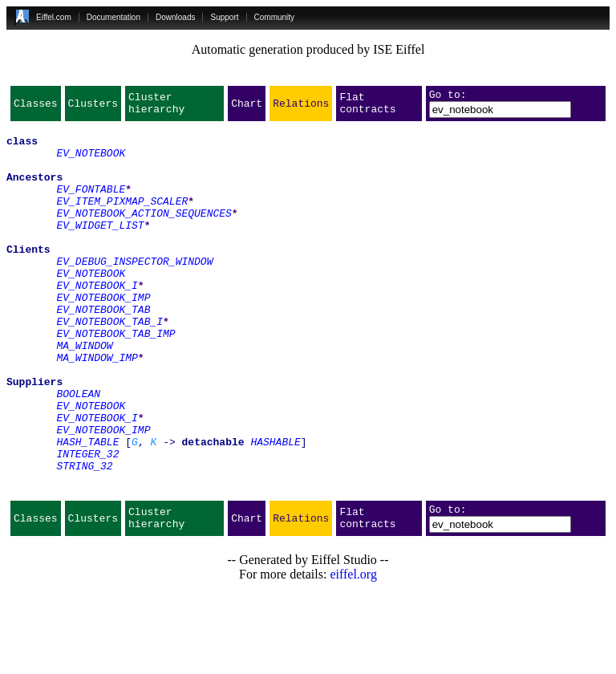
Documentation (113, 17)
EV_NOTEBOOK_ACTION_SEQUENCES (144, 234)
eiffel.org (353, 654)
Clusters (93, 108)
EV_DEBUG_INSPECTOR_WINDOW (134, 292)
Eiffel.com (54, 17)
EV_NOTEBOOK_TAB (103, 350)
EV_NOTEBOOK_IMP (103, 335)
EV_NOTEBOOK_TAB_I (109, 364)
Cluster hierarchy (156, 108)
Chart (247, 108)
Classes (36, 108)
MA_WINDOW (84, 393)
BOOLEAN (78, 451)
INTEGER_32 (87, 523)
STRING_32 (84, 538)
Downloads (175, 17)
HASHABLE (275, 509)
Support (224, 17)
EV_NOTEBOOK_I (97, 321)
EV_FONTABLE (91, 205)
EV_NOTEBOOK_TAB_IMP (115, 379)
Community (275, 17)
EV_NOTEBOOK (91, 162)
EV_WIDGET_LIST (100, 249)
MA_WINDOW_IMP (97, 408)
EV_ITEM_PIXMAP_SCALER (122, 220)
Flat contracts (367, 108)
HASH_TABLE (87, 509)
